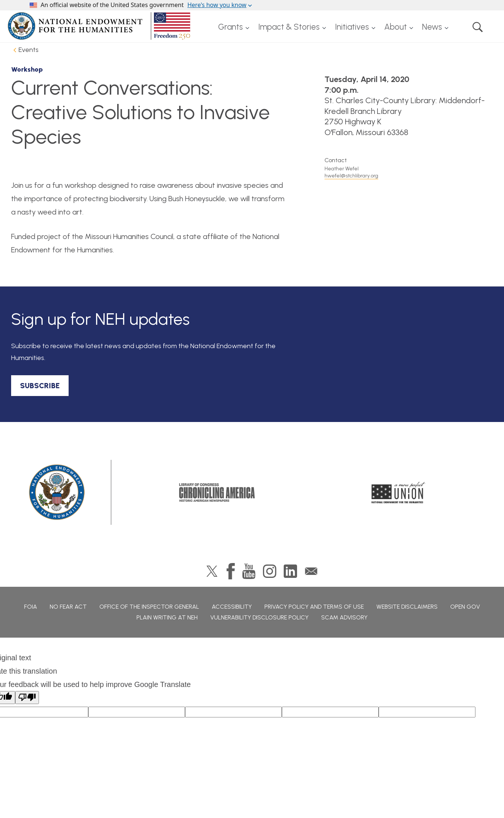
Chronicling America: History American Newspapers (217, 493)
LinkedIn (290, 571)
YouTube (249, 571)
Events (29, 50)
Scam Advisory (344, 617)
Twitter (212, 571)
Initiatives (352, 27)
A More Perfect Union (398, 493)
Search (478, 27)
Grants (230, 27)
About (396, 27)
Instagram (270, 571)
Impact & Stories (289, 27)
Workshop (27, 69)
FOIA (31, 607)
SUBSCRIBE (40, 386)
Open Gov (465, 607)
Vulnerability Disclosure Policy (259, 617)
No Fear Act (68, 607)
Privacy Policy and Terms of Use (314, 607)
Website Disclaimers (407, 607)
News (432, 27)
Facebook (231, 571)
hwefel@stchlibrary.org (351, 176)
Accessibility (232, 607)
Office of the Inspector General (149, 607)
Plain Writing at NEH (167, 617)
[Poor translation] (27, 698)
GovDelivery (311, 571)
